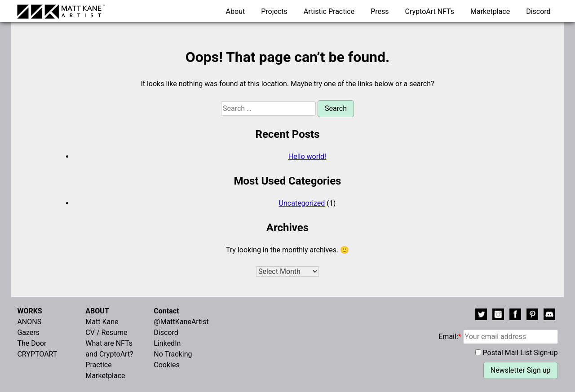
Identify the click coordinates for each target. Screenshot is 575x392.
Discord (538, 11)
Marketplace (490, 11)
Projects (274, 11)
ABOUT (97, 311)
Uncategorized (302, 203)
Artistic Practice (329, 11)
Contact (166, 311)
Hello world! (307, 156)
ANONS (29, 322)
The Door (32, 343)
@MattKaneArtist (181, 322)
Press (380, 11)
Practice (98, 365)
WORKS (29, 311)
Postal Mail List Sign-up (520, 353)
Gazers (28, 333)
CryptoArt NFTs (430, 11)
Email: (498, 337)
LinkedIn (167, 343)
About (236, 11)
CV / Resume (106, 333)
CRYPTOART (37, 354)
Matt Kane (102, 322)
